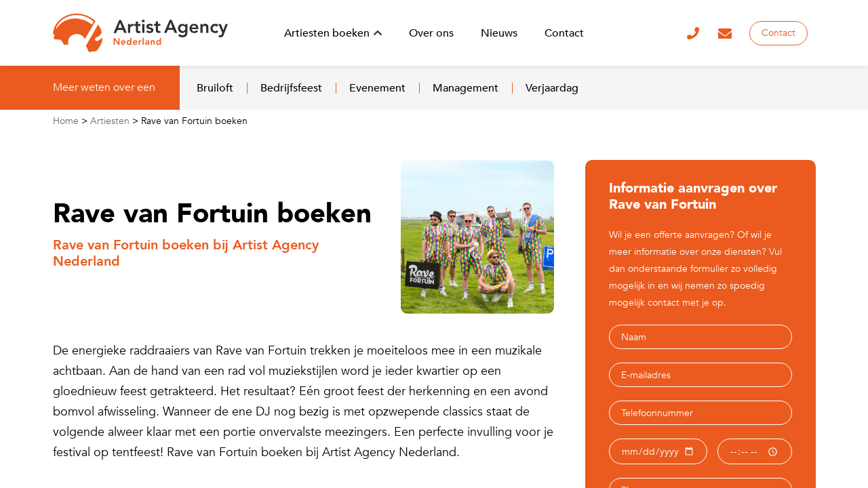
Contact (778, 33)
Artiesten (110, 121)
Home (66, 121)
